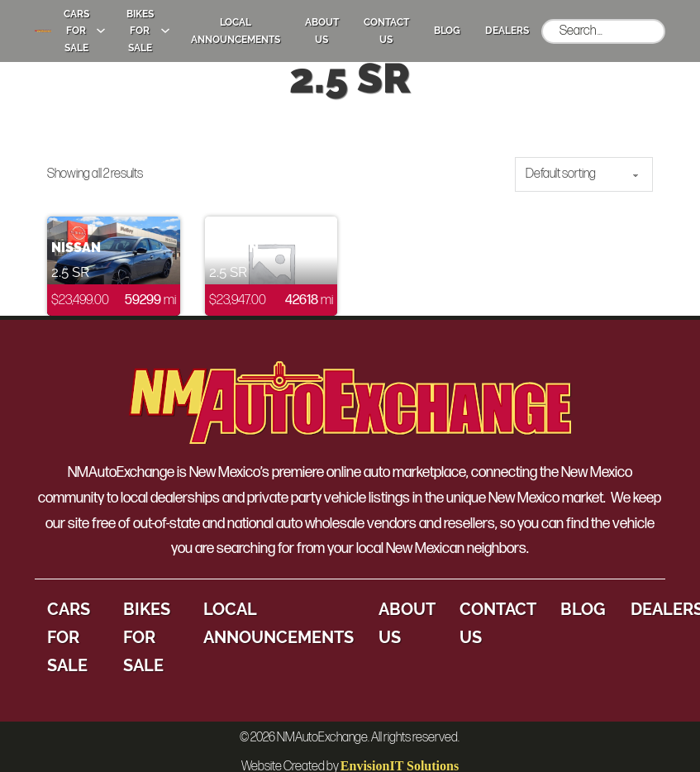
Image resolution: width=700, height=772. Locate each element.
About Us (322, 31)
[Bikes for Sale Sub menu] (165, 31)
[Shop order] (584, 174)
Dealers (507, 31)
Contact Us (386, 31)
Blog (447, 31)
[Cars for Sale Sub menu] (101, 31)
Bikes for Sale (140, 31)
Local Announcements (236, 31)
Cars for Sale (76, 31)
